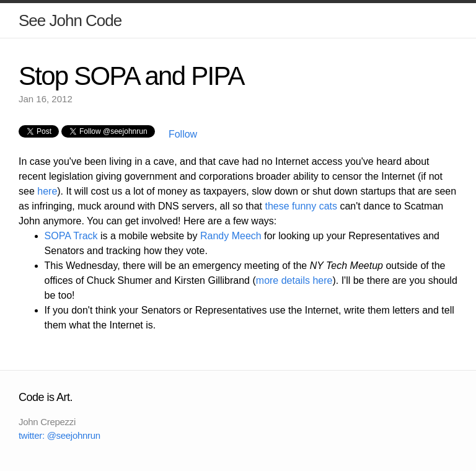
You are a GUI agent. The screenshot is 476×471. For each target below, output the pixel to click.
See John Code (70, 20)
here (47, 191)
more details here (294, 280)
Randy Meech (231, 236)
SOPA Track (71, 236)
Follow (181, 134)
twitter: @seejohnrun (59, 435)
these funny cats (302, 206)
